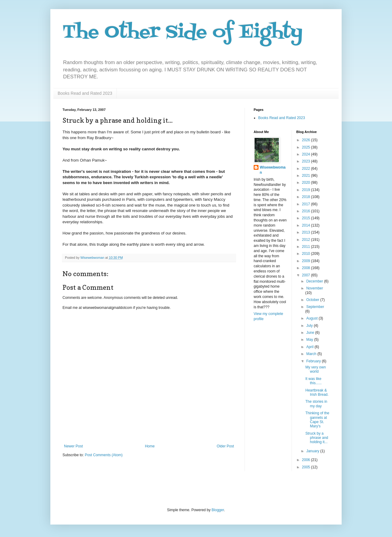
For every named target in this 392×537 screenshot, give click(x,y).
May (310, 340)
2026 (306, 140)
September (315, 307)
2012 (306, 240)
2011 (306, 247)
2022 (306, 169)
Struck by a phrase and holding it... (317, 438)
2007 (306, 275)
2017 (306, 204)
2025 (306, 147)
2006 (306, 460)
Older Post (225, 446)
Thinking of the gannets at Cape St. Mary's (317, 420)
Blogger (218, 510)
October (313, 300)
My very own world (315, 369)
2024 (306, 154)
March (312, 354)
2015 (306, 218)
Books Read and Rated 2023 (85, 93)
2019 (306, 190)
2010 (306, 254)
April (310, 347)
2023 (306, 161)
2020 (306, 183)
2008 (306, 268)
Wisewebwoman (273, 170)
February (314, 361)
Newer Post (73, 446)
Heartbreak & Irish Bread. (317, 392)
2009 (306, 261)
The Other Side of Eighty (182, 33)
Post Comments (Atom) (104, 455)
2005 (306, 467)
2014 (306, 225)
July (310, 326)
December (315, 281)
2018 (306, 197)
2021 (306, 176)
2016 (306, 211)
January (313, 451)
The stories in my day (316, 404)
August (312, 318)
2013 (306, 232)
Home (150, 446)
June (311, 333)
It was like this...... (313, 381)
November (314, 288)
